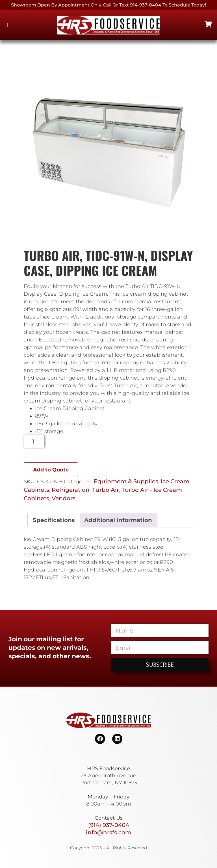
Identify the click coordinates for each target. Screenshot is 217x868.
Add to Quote (51, 470)
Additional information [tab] (118, 520)
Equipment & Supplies (126, 481)
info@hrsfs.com (108, 832)
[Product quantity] (34, 441)
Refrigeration (71, 490)
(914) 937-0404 (109, 825)
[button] (8, 25)
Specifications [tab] (54, 520)
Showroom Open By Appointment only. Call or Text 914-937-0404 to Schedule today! (108, 5)
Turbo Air (106, 490)
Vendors (64, 498)
